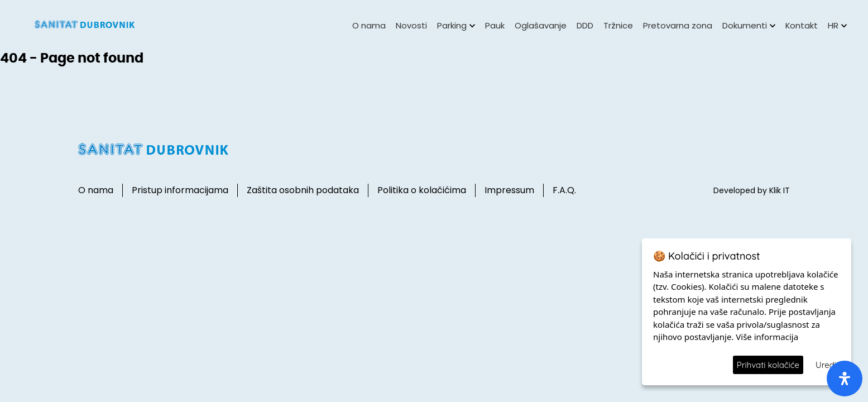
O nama (369, 25)
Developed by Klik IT (752, 190)
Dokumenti (749, 25)
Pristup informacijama (180, 190)
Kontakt (802, 25)
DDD (585, 25)
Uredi (826, 365)
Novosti (411, 25)
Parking (456, 25)
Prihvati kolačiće (768, 365)
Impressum (509, 190)
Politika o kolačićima (422, 190)
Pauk (495, 25)
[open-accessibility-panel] (845, 379)
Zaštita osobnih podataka (303, 190)
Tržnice (618, 25)
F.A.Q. (564, 190)
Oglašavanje (541, 25)
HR (837, 25)
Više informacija (767, 337)
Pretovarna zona (678, 25)
